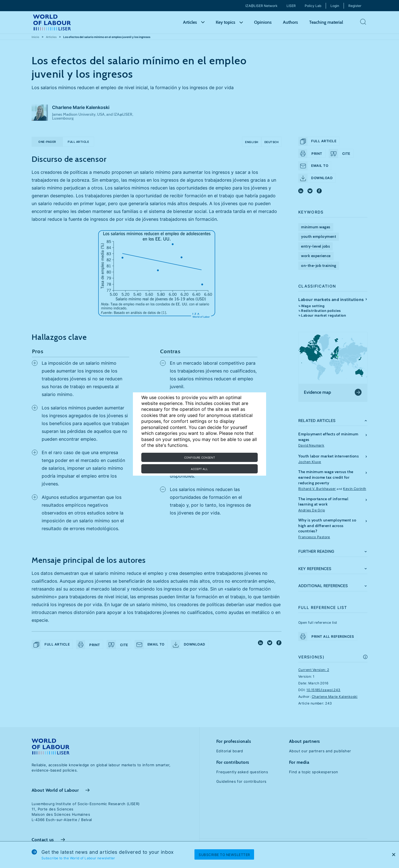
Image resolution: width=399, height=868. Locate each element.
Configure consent (199, 457)
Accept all (199, 469)
